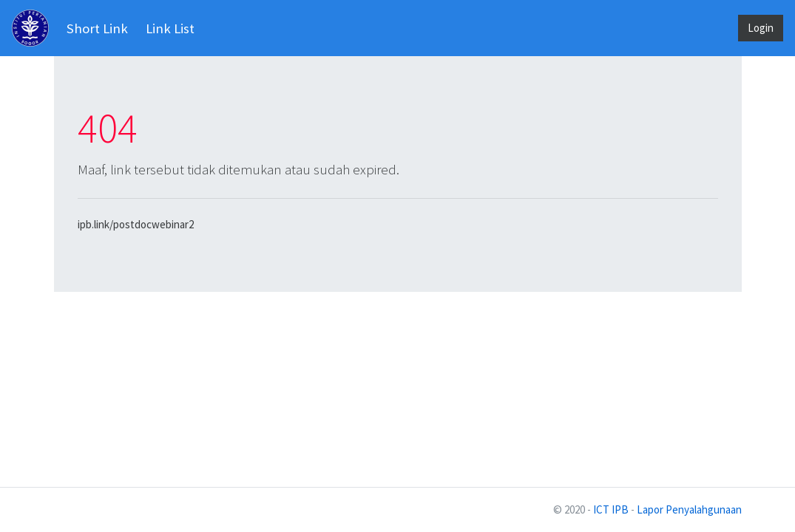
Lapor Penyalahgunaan (689, 509)
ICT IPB (611, 509)
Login (761, 28)
